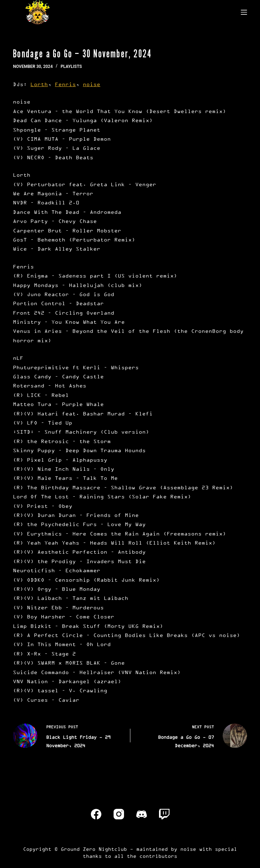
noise (92, 84)
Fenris (65, 84)
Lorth (39, 84)
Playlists (71, 66)
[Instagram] (119, 814)
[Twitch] (164, 814)
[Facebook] (96, 814)
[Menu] (244, 12)
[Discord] (142, 814)
